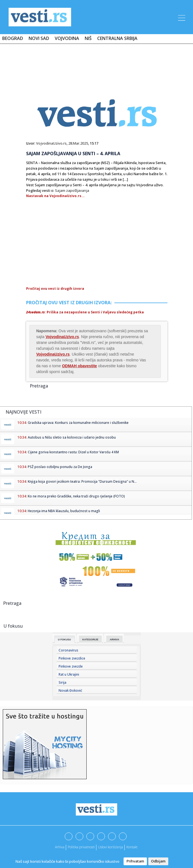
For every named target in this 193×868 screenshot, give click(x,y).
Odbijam (158, 861)
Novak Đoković (70, 690)
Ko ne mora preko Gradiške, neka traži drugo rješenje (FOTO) (76, 496)
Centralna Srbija (117, 38)
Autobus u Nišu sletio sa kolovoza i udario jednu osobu (72, 437)
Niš (88, 38)
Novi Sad (39, 38)
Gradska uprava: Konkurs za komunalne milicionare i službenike (78, 423)
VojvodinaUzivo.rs (51, 143)
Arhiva (114, 640)
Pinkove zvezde (71, 666)
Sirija (62, 682)
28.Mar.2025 (78, 143)
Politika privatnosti (81, 847)
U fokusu (65, 640)
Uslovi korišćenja (111, 847)
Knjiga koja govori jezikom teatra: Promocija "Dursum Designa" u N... (82, 481)
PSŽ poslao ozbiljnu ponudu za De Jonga (60, 467)
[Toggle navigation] (181, 17)
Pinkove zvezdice (72, 658)
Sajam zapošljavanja (72, 190)
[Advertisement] (97, 64)
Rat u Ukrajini (69, 674)
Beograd (13, 38)
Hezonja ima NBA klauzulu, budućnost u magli (64, 511)
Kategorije (91, 640)
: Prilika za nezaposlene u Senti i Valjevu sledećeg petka (85, 312)
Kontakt (132, 847)
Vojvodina (67, 38)
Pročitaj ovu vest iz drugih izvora (55, 289)
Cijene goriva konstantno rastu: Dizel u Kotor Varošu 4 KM (73, 452)
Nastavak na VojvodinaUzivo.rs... (55, 196)
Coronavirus (68, 650)
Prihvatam (135, 861)
